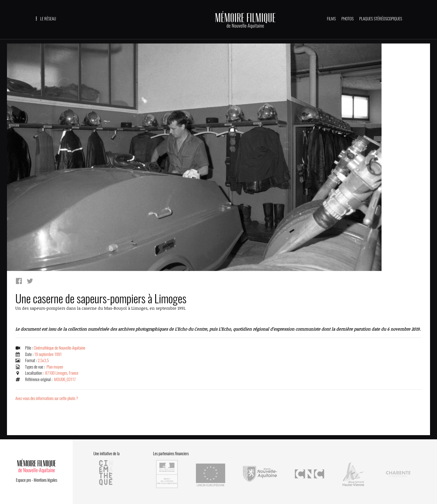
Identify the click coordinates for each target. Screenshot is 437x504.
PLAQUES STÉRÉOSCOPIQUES (381, 19)
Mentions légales (45, 480)
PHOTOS (348, 19)
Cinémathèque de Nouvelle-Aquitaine (60, 348)
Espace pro (23, 480)
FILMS (331, 19)
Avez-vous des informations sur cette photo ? (47, 398)
